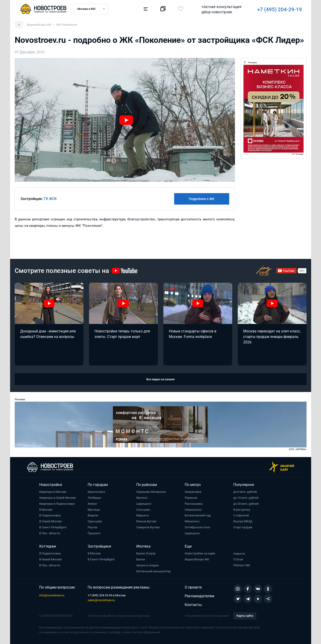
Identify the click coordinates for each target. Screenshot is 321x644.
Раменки (191, 498)
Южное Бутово (146, 521)
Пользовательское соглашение (207, 616)
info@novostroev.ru (52, 595)
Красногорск (96, 492)
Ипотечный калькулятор (153, 571)
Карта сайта (245, 616)
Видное (93, 515)
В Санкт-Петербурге (53, 527)
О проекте (193, 587)
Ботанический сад (198, 515)
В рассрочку (242, 510)
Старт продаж (243, 527)
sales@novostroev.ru (101, 600)
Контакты (193, 605)
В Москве (46, 510)
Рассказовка (194, 504)
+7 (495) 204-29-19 (216, 10)
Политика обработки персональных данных (119, 616)
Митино (142, 498)
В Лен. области (50, 533)
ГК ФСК (50, 199)
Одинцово (95, 521)
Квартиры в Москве (53, 492)
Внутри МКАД (243, 521)
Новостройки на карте (200, 553)
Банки (141, 559)
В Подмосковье (50, 515)
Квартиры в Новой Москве (57, 498)
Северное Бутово (148, 527)
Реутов (92, 527)
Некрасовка (193, 492)
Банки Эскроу (146, 553)
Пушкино (94, 533)
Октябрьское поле (197, 527)
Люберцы (94, 498)
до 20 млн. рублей (246, 504)
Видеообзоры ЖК (197, 559)
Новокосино (193, 510)
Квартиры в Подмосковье (57, 504)
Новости (239, 554)
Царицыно (144, 504)
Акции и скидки (148, 565)
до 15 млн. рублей (246, 498)
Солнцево (143, 510)
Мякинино (192, 521)
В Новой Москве (50, 521)
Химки (92, 504)
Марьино (143, 515)
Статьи (238, 559)
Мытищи (94, 510)
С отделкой (241, 515)
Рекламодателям (200, 596)
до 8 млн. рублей (245, 492)
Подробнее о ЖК (202, 199)
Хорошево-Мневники (151, 492)
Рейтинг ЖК (242, 565)
